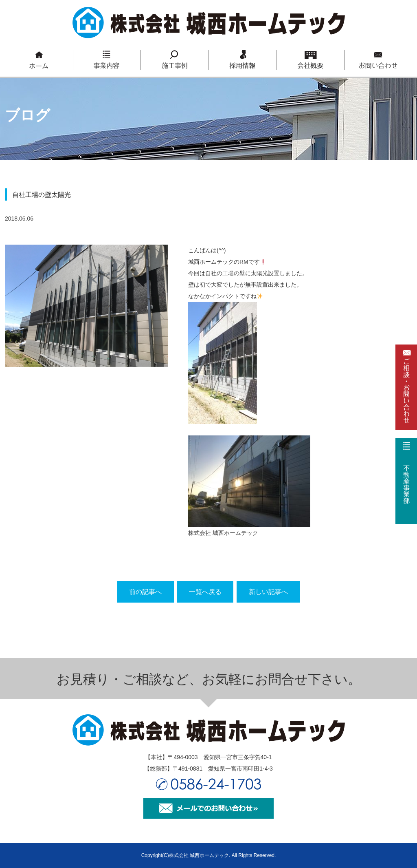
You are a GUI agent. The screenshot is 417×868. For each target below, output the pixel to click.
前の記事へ (144, 592)
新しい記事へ (270, 592)
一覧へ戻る (205, 592)
